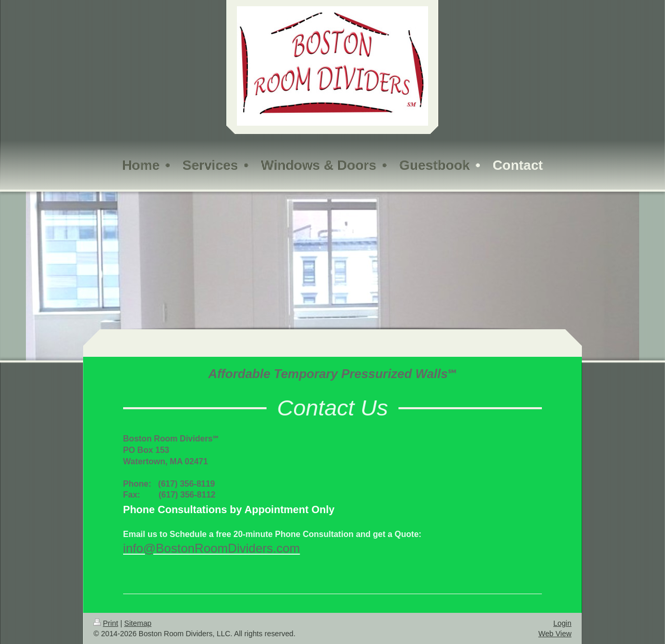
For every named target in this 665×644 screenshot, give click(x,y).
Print (106, 623)
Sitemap (138, 623)
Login (562, 623)
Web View (555, 634)
